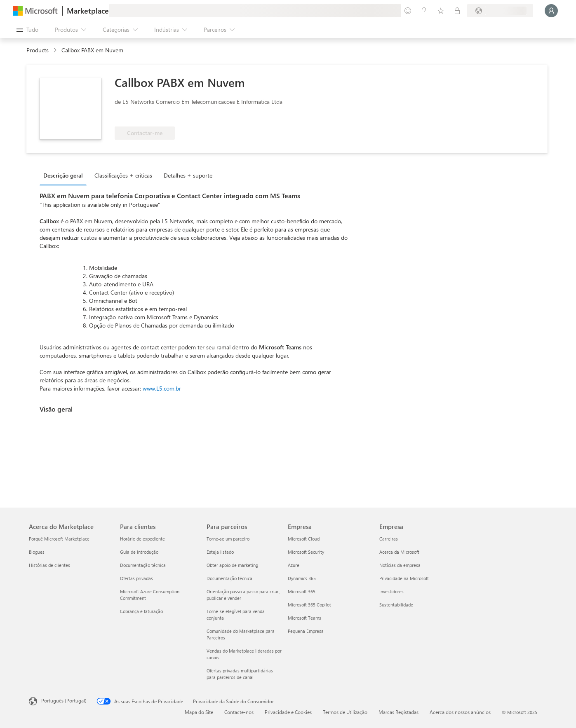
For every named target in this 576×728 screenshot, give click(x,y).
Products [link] (38, 50)
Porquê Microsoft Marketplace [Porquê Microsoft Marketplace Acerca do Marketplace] (59, 539)
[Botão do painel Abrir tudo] (27, 30)
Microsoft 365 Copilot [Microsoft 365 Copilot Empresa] (309, 605)
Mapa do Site (199, 712)
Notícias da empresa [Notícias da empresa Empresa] (400, 565)
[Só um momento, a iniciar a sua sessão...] (551, 11)
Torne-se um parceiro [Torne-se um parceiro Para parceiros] (228, 539)
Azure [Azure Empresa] (294, 565)
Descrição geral (63, 175)
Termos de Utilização (345, 712)
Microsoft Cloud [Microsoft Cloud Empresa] (304, 539)
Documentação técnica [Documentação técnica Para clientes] (143, 565)
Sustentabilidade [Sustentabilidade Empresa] (396, 605)
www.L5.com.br (162, 388)
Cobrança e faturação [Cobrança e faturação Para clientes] (141, 611)
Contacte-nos (239, 712)
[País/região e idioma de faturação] (500, 11)
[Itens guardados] (441, 11)
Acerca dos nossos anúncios (460, 712)
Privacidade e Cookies (288, 712)
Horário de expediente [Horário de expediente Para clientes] (142, 539)
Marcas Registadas (398, 712)
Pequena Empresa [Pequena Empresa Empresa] (306, 631)
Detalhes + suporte (188, 175)
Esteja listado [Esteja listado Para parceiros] (220, 552)
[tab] (65, 175)
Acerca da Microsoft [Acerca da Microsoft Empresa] (399, 552)
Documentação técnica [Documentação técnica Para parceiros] (229, 578)
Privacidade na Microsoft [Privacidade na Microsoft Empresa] (404, 578)
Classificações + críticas (123, 175)
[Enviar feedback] (408, 11)
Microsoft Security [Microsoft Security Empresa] (306, 552)
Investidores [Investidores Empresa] (391, 591)
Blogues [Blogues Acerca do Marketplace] (37, 552)
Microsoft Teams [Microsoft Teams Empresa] (304, 618)
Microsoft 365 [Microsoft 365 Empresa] (302, 591)
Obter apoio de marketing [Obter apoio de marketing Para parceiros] (232, 565)
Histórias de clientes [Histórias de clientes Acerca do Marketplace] (49, 565)
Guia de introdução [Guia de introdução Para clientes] (139, 552)
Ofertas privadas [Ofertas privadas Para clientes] (136, 578)
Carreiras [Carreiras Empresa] (389, 539)
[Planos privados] (457, 11)
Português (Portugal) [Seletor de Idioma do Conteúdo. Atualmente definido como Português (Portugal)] (64, 700)
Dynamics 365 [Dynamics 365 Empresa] (302, 578)
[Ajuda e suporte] (424, 11)
